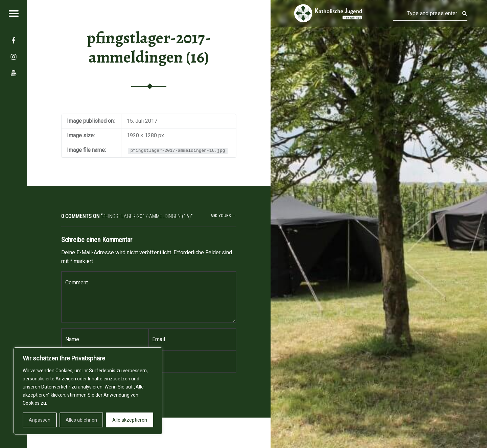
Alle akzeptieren (130, 420)
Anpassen (40, 420)
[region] (88, 391)
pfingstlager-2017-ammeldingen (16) (149, 48)
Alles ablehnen (81, 420)
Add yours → (223, 216)
